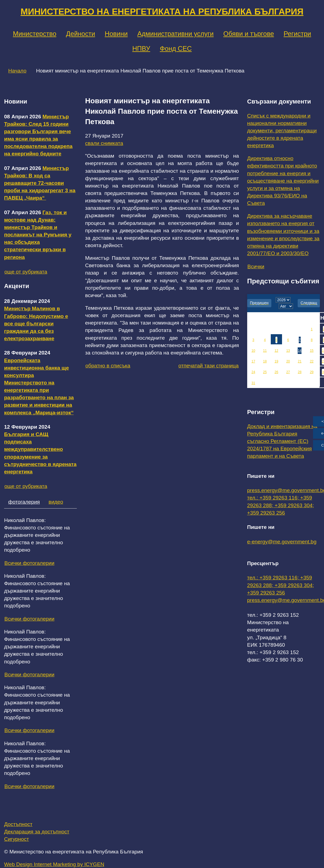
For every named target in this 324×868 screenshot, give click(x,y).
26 (276, 372)
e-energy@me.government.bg (282, 542)
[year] (283, 300)
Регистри (297, 34)
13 (288, 351)
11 (265, 351)
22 (312, 361)
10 (253, 351)
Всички (256, 266)
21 (299, 361)
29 (312, 372)
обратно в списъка (108, 366)
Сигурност (16, 839)
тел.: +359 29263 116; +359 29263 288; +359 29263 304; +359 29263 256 (281, 505)
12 (276, 351)
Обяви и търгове (249, 34)
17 (253, 361)
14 (299, 351)
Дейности (81, 34)
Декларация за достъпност (37, 832)
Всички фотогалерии (29, 563)
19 (276, 361)
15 (312, 351)
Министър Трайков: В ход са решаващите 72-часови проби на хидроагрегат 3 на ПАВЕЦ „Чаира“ (40, 183)
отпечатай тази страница (208, 366)
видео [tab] (56, 502)
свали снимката (104, 143)
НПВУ (141, 48)
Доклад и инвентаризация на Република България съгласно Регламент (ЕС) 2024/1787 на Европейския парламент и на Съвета (282, 441)
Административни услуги (176, 34)
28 (299, 372)
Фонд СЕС (176, 48)
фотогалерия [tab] (24, 502)
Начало (17, 71)
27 (288, 372)
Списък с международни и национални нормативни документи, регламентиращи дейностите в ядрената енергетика (282, 131)
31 (253, 383)
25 (265, 372)
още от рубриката (26, 272)
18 (265, 361)
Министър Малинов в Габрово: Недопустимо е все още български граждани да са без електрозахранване (36, 323)
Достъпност (18, 824)
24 (253, 372)
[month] (286, 306)
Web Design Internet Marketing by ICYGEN (54, 864)
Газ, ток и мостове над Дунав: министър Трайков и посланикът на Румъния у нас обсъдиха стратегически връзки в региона (38, 235)
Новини (116, 34)
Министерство (35, 34)
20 (288, 361)
